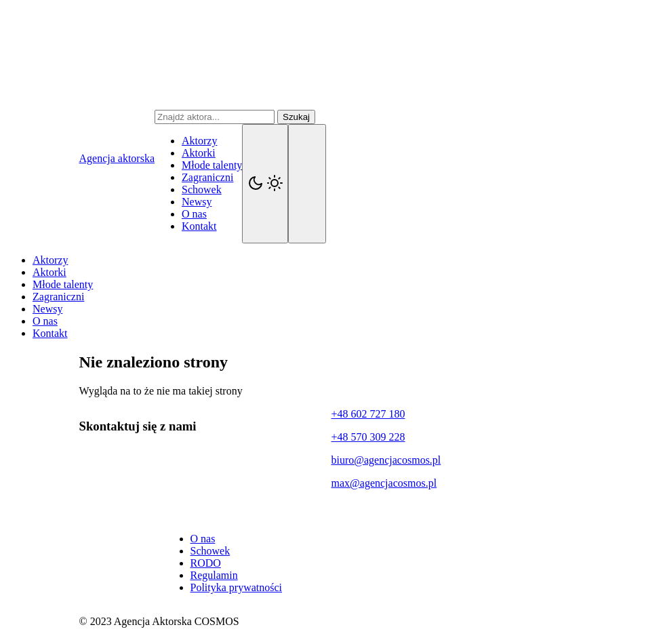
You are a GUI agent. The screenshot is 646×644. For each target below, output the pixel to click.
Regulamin (214, 575)
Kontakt (199, 226)
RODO (206, 563)
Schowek (202, 189)
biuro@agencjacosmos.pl (386, 460)
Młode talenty (212, 165)
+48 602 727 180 (368, 414)
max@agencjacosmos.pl (384, 483)
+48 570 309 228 (368, 437)
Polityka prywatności (237, 587)
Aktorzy (199, 141)
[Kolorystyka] (265, 184)
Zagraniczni (207, 177)
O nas (194, 214)
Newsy (197, 202)
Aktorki (199, 153)
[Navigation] (307, 184)
